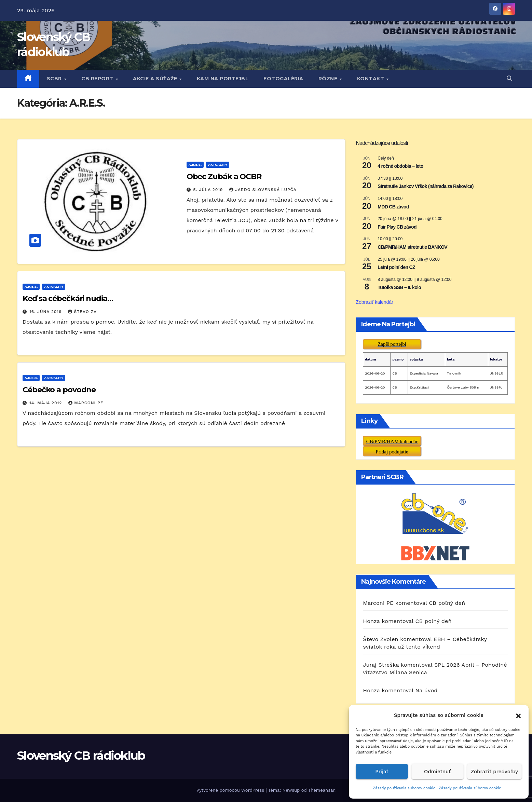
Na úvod (426, 690)
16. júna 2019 (46, 312)
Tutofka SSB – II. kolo (399, 287)
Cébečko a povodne (59, 390)
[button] (518, 715)
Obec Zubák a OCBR (224, 176)
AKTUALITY (218, 165)
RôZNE (329, 79)
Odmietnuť (438, 772)
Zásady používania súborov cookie (404, 788)
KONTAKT (371, 79)
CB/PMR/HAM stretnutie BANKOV (412, 247)
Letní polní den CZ (396, 267)
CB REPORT (98, 79)
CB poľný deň (447, 603)
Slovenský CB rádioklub (81, 756)
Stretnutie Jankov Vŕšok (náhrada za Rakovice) (426, 186)
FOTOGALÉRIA (283, 79)
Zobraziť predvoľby (494, 772)
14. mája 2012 (46, 403)
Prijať (382, 772)
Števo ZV (82, 312)
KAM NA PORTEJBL (223, 79)
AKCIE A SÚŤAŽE (156, 79)
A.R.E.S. (195, 165)
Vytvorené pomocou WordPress (231, 790)
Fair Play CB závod (397, 227)
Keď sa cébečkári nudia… (68, 298)
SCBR (55, 79)
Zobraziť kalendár (374, 302)
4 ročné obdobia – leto (400, 166)
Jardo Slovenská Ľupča (263, 190)
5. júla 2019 (209, 190)
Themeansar (321, 790)
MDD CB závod (393, 207)
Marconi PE (86, 403)
